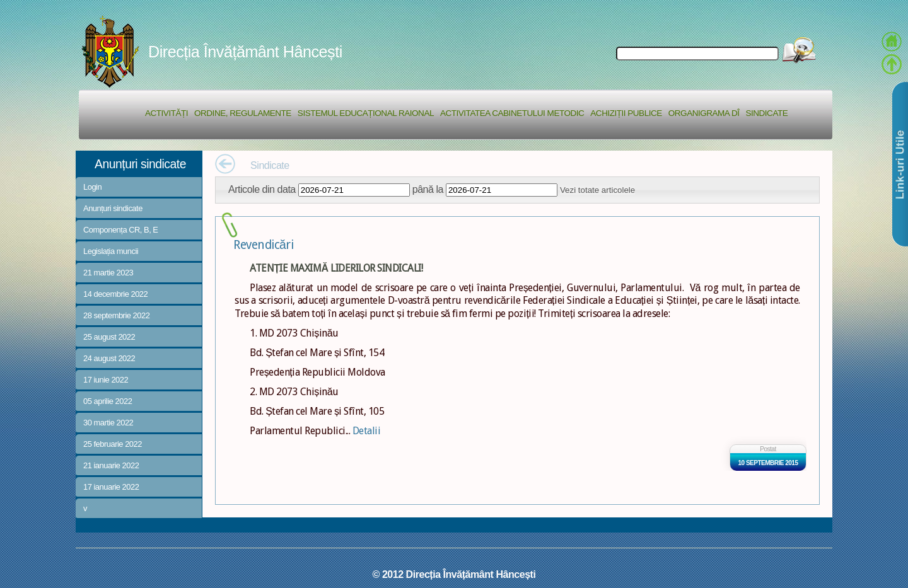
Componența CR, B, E (121, 230)
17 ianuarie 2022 (111, 487)
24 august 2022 (109, 358)
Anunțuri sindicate (113, 208)
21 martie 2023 (108, 273)
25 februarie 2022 (113, 444)
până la (428, 189)
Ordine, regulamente (243, 113)
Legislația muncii (111, 251)
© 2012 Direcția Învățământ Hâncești (454, 574)
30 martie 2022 (108, 423)
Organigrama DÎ (704, 113)
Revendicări (263, 245)
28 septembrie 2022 (116, 315)
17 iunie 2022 (106, 380)
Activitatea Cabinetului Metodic (512, 113)
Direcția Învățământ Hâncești (245, 52)
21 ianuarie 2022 (111, 465)
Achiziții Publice (626, 113)
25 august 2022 (109, 337)
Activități (166, 113)
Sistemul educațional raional (366, 113)
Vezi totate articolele (597, 190)
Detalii (367, 431)
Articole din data (262, 189)
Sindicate (766, 113)
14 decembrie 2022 (115, 294)
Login (92, 187)
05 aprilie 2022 (108, 401)
